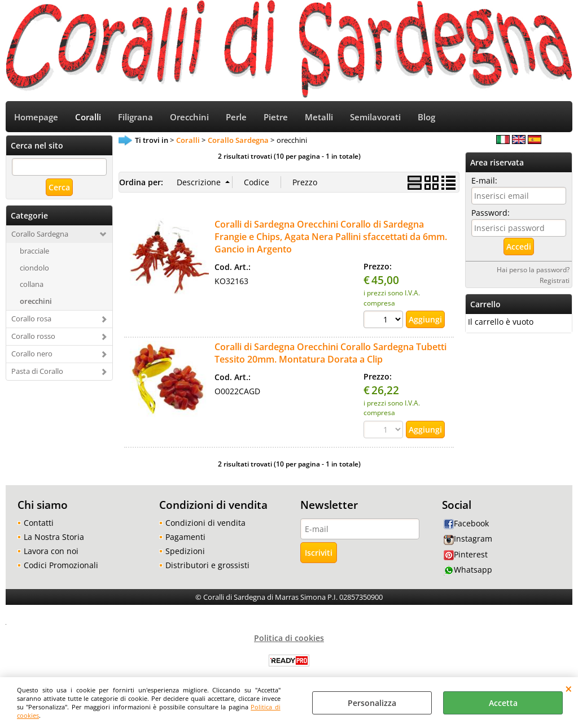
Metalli (319, 117)
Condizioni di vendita (205, 523)
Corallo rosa (31, 319)
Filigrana (135, 117)
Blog (426, 117)
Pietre (276, 117)
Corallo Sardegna (40, 234)
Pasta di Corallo (37, 371)
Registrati (555, 280)
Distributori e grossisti (207, 565)
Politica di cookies (289, 638)
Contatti (39, 523)
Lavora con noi (51, 551)
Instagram (468, 539)
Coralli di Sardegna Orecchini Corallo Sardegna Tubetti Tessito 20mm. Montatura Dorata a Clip (330, 353)
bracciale (34, 251)
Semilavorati (375, 117)
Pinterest (466, 554)
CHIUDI (569, 688)
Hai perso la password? (533, 269)
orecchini (36, 301)
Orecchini (189, 117)
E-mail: (484, 180)
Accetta (503, 703)
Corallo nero (32, 354)
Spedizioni (185, 551)
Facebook (466, 523)
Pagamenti (185, 537)
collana (32, 284)
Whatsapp (468, 570)
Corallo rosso (33, 336)
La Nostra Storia (54, 537)
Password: (491, 213)
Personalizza (372, 703)
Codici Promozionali (61, 565)
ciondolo (34, 268)
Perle (236, 117)
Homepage (36, 117)
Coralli (88, 117)
